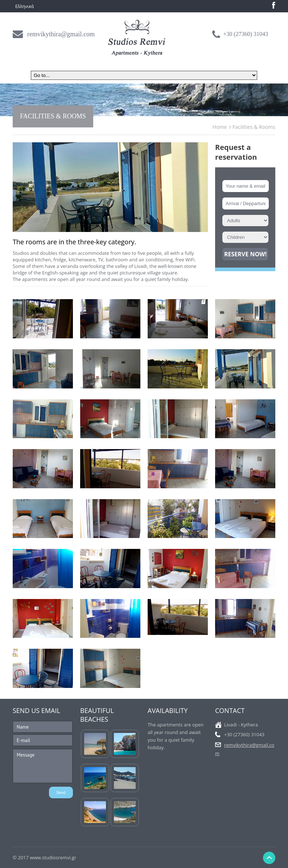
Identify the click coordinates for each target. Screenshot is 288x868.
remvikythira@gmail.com (61, 34)
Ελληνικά (24, 6)
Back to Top (269, 858)
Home (220, 127)
